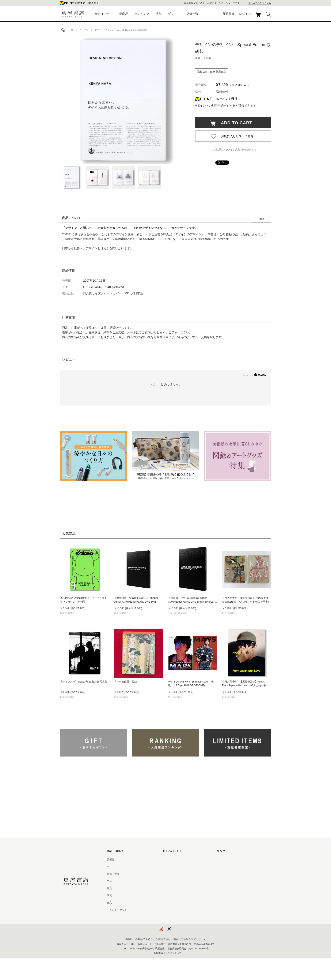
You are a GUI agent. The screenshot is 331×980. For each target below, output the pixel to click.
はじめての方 (169, 859)
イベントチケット (117, 910)
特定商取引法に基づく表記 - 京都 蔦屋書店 (186, 910)
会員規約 (167, 895)
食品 (109, 903)
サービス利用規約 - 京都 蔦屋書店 (181, 888)
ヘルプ (165, 867)
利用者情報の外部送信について (179, 931)
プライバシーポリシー (174, 917)
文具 (109, 881)
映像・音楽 (113, 874)
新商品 (124, 14)
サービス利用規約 (172, 881)
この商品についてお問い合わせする (233, 150)
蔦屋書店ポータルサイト (231, 859)
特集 (159, 14)
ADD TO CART (234, 123)
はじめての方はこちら (259, 3)
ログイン (245, 14)
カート (259, 17)
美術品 (111, 859)
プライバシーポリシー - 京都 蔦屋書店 (183, 924)
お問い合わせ (169, 874)
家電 (109, 895)
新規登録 (229, 14)
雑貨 (109, 888)
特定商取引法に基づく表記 (177, 903)
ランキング (142, 14)
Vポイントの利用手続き (211, 106)
